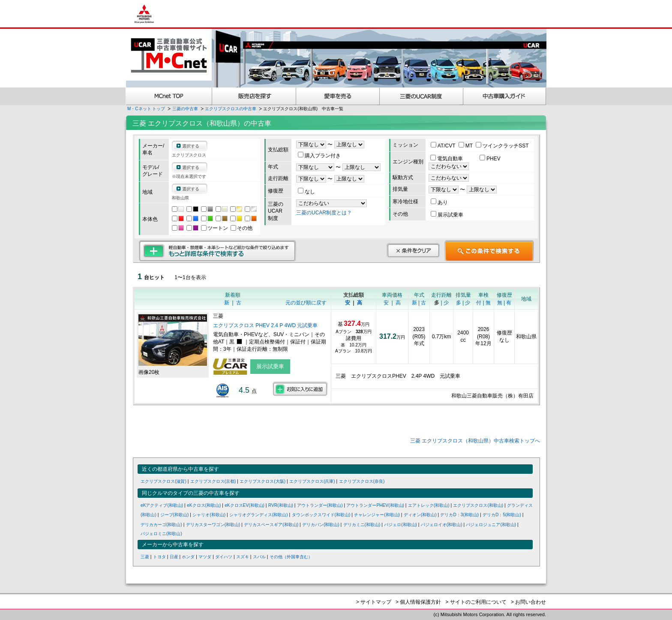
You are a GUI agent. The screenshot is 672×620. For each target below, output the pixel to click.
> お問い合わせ (528, 602)
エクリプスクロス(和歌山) (478, 505)
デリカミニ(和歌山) (362, 525)
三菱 (145, 557)
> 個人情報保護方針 (418, 602)
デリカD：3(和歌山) (459, 515)
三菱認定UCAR (421, 96)
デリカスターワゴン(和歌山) (213, 525)
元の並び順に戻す (306, 303)
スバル (259, 557)
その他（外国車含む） (291, 557)
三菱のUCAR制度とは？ (324, 213)
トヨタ (159, 557)
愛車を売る (338, 96)
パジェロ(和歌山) (400, 525)
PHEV (490, 159)
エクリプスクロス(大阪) (262, 481)
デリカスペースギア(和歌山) (271, 525)
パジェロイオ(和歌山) (442, 525)
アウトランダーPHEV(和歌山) (375, 505)
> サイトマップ (374, 602)
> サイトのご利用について (476, 602)
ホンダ (188, 557)
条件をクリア (413, 250)
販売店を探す (254, 96)
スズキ (243, 557)
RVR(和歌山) (281, 505)
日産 (174, 557)
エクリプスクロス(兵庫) (312, 481)
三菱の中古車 (185, 109)
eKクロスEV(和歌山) (244, 505)
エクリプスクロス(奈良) (362, 481)
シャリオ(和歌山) (209, 515)
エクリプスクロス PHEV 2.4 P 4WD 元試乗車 (265, 325)
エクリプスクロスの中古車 (231, 109)
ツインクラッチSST (502, 146)
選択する (191, 146)
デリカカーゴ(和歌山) (161, 525)
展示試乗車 (447, 215)
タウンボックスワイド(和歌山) (321, 515)
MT (466, 146)
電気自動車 (447, 159)
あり (439, 202)
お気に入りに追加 (300, 389)
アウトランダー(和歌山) (320, 505)
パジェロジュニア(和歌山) (491, 525)
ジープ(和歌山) (175, 515)
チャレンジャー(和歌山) (377, 515)
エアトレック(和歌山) (429, 505)
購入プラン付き (319, 156)
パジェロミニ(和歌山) (161, 534)
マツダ (205, 557)
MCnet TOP (169, 96)
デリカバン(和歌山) (321, 525)
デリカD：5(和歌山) (502, 515)
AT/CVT (444, 146)
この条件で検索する (489, 251)
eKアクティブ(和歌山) (162, 505)
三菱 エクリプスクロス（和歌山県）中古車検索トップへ (475, 441)
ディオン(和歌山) (420, 515)
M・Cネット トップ (146, 109)
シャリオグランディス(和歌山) (259, 515)
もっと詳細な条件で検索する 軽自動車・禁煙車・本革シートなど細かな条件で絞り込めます (217, 251)
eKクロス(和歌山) (204, 505)
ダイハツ (224, 557)
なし (306, 192)
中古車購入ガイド (505, 96)
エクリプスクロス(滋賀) (163, 481)
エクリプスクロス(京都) (213, 481)
